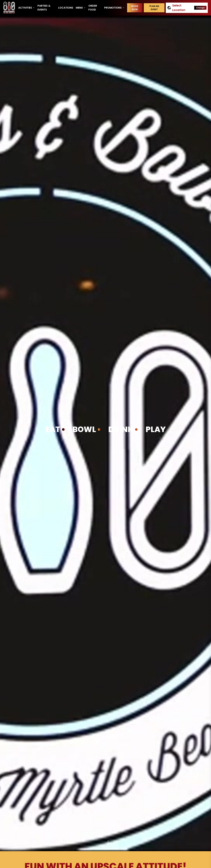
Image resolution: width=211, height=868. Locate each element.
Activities (27, 8)
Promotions (114, 8)
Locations (66, 8)
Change (200, 8)
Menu (81, 8)
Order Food (93, 8)
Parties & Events (44, 8)
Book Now (135, 8)
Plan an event (154, 8)
